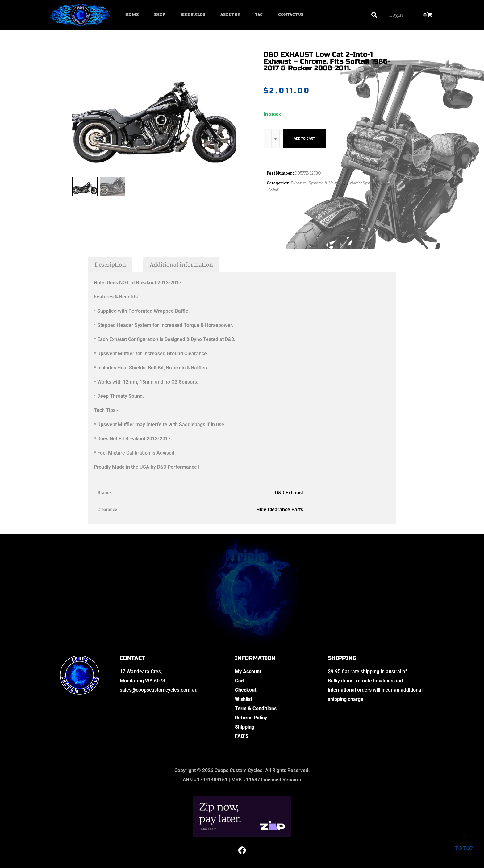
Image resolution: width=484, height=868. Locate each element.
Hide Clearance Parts (280, 510)
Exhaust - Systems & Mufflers (318, 183)
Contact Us (291, 15)
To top (464, 844)
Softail (274, 190)
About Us (230, 15)
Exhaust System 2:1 (364, 183)
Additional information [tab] (181, 265)
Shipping (245, 727)
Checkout (246, 690)
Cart (240, 681)
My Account (248, 671)
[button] (374, 15)
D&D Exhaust (289, 493)
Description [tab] (110, 265)
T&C (259, 15)
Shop (160, 15)
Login (396, 15)
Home (132, 15)
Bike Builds (193, 15)
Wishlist (244, 699)
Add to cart (304, 138)
